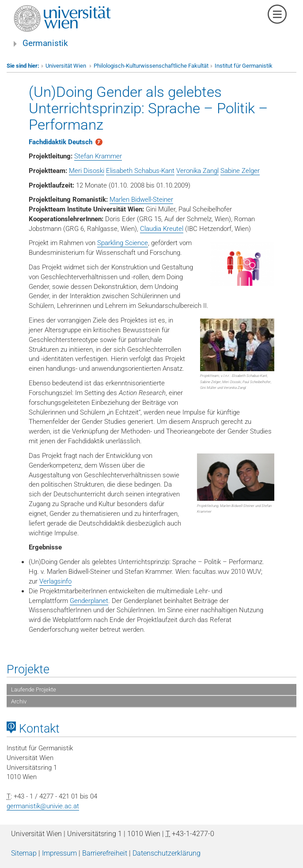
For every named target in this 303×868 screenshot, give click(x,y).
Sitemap (24, 853)
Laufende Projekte (34, 689)
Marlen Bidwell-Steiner (141, 200)
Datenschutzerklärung (167, 853)
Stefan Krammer (98, 156)
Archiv (19, 701)
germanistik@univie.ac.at (43, 806)
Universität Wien (66, 66)
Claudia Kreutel (162, 229)
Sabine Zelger (240, 171)
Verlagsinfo (55, 581)
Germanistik (45, 43)
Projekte (28, 669)
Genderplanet (89, 601)
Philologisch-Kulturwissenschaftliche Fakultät (151, 66)
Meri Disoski (87, 171)
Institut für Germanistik (244, 66)
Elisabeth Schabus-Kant (140, 171)
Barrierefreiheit (105, 853)
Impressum (59, 853)
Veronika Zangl (197, 171)
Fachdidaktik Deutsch (61, 142)
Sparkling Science (123, 243)
